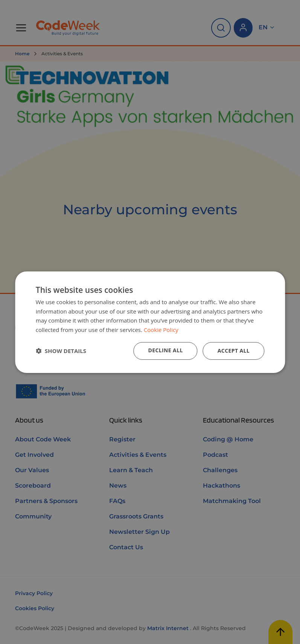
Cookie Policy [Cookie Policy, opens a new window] (161, 330)
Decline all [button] (165, 350)
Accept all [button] (234, 351)
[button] (61, 351)
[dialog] (150, 322)
